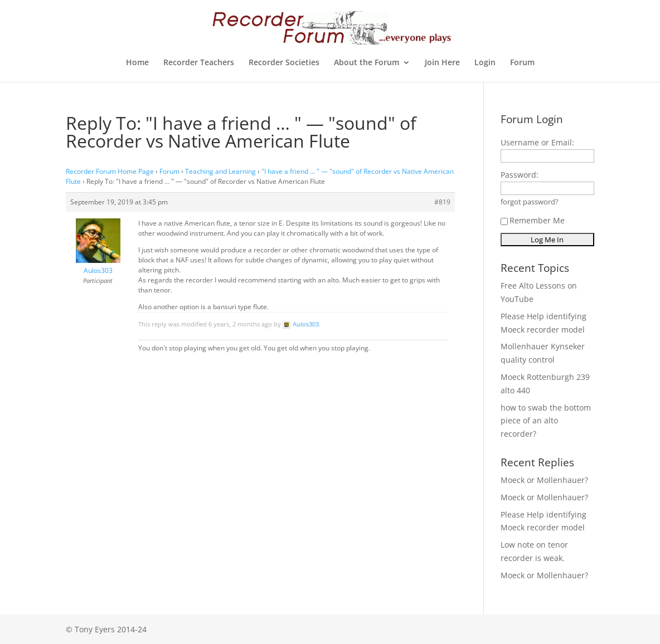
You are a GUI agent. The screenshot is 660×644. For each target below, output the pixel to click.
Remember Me (533, 220)
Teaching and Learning (220, 171)
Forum (522, 63)
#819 (442, 202)
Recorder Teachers (199, 63)
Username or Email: (537, 142)
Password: (520, 175)
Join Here (442, 63)
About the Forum (367, 63)
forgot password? (530, 202)
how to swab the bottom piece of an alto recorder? (546, 421)
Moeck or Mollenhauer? (544, 480)
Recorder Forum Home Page (110, 171)
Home (137, 63)
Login (485, 63)
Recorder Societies (284, 63)
